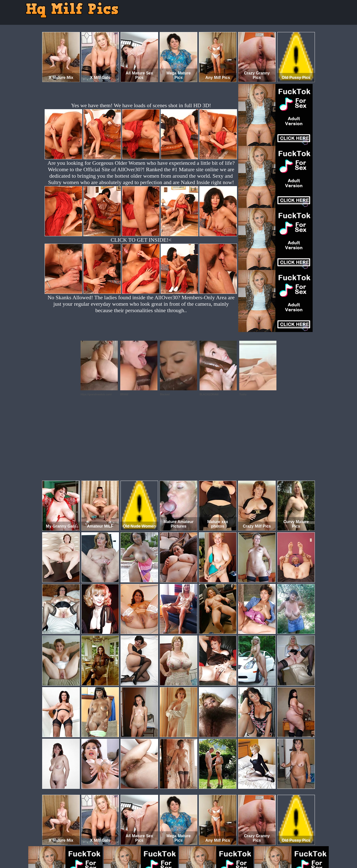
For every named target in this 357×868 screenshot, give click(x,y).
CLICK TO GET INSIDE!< (141, 240)
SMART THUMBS (187, 847)
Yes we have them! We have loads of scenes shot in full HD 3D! (141, 105)
